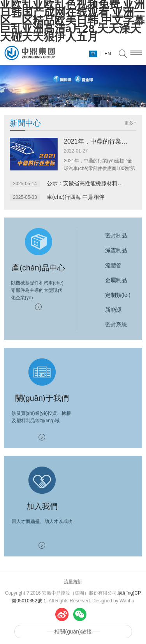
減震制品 (109, 250)
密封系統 (109, 325)
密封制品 (109, 235)
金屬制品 (109, 280)
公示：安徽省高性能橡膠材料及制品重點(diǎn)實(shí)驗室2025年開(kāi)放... (87, 183)
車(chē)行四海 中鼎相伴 (76, 197)
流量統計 (73, 582)
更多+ (130, 123)
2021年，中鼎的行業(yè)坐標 (104, 141)
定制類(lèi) (110, 295)
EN (108, 54)
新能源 (106, 310)
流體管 (106, 265)
